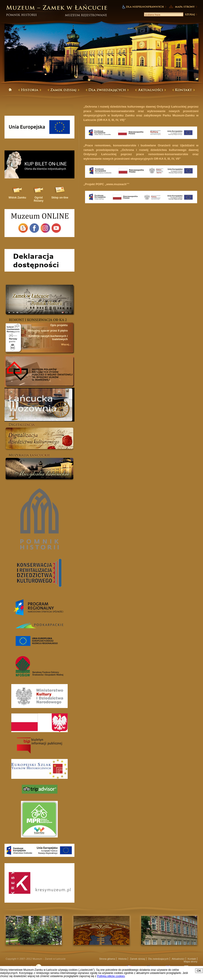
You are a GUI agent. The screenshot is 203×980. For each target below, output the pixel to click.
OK (199, 971)
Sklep (60, 198)
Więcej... (66, 344)
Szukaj (191, 14)
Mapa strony (190, 962)
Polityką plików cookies (111, 976)
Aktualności (178, 959)
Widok (17, 198)
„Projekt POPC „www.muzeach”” (106, 184)
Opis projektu (59, 325)
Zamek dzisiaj (137, 959)
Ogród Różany (39, 199)
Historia (122, 959)
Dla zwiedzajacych (158, 959)
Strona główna (107, 959)
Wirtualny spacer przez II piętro (48, 331)
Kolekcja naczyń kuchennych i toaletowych (48, 338)
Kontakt (192, 959)
